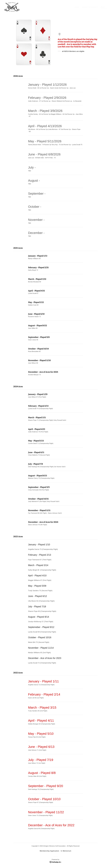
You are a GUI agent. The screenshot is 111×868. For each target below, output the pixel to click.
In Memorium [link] (66, 851)
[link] (12, 7)
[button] (104, 7)
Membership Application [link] (50, 851)
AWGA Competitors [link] (90, 7)
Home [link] (77, 7)
